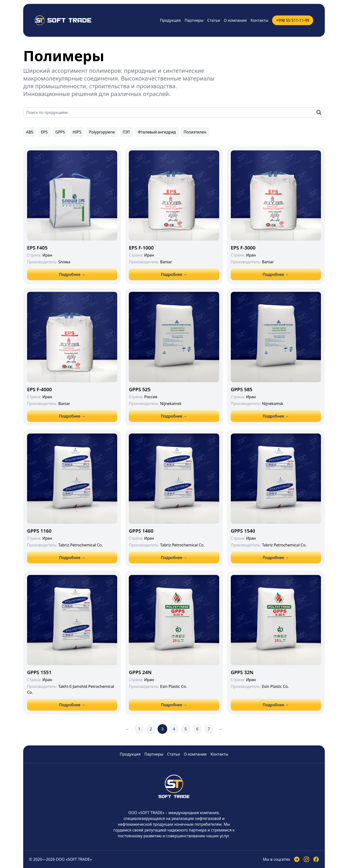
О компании (235, 20)
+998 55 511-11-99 (293, 20)
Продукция (170, 20)
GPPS (60, 132)
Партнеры (194, 20)
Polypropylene (102, 132)
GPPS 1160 (39, 531)
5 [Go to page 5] (185, 729)
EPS (44, 132)
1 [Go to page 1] (139, 729)
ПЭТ (127, 132)
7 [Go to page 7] (209, 729)
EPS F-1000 (141, 248)
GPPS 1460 (141, 531)
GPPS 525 (140, 389)
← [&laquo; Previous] (128, 729)
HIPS (77, 132)
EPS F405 (37, 248)
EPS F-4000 (40, 389)
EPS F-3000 (243, 248)
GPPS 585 (242, 389)
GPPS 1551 (39, 672)
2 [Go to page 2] (151, 729)
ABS (30, 132)
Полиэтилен (195, 132)
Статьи (214, 20)
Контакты (259, 20)
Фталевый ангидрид (157, 132)
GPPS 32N (242, 672)
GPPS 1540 (243, 531)
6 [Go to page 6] (197, 729)
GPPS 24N (140, 672)
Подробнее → (72, 274)
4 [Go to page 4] (174, 729)
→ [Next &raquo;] (220, 729)
